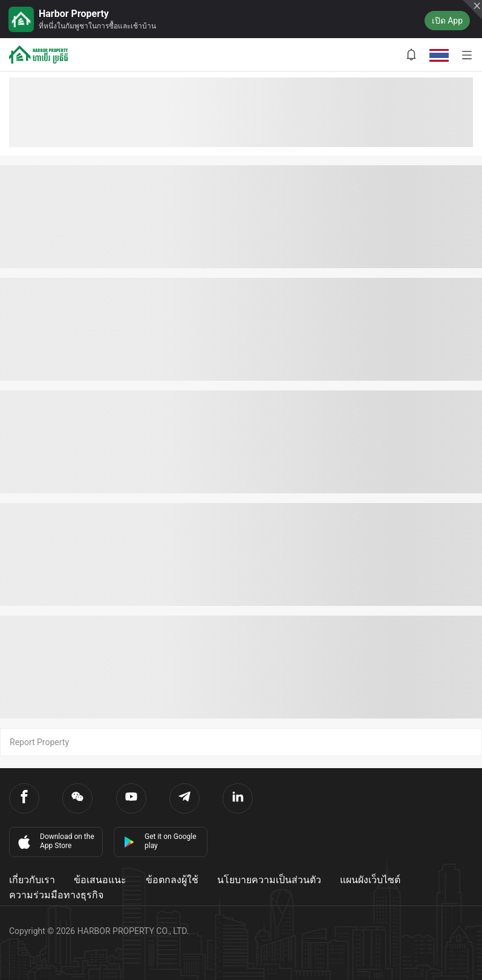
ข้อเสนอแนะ (100, 880)
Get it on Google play (160, 841)
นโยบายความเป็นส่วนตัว (269, 880)
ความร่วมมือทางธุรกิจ (56, 895)
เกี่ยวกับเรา (32, 880)
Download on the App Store (55, 841)
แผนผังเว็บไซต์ (370, 880)
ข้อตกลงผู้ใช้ (172, 880)
